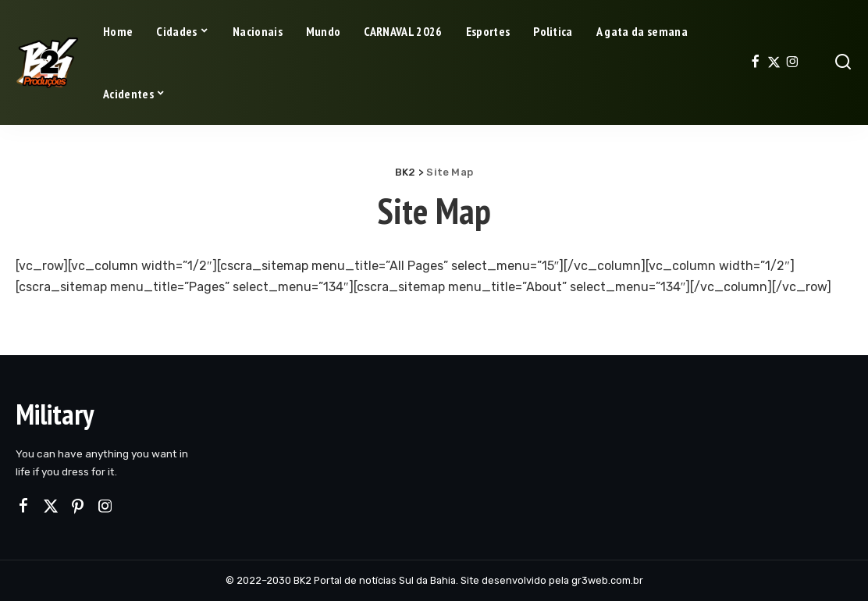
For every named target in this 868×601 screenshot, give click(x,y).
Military (55, 414)
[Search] (843, 62)
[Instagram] (793, 62)
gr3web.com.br (607, 580)
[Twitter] (774, 62)
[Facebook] (755, 62)
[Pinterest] (78, 507)
